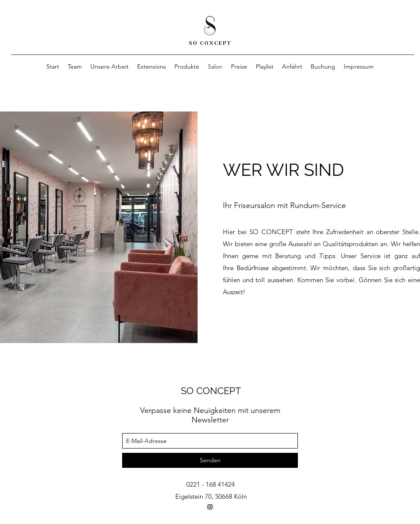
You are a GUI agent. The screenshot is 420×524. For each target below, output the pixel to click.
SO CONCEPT (211, 391)
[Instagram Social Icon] (210, 507)
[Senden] (210, 460)
